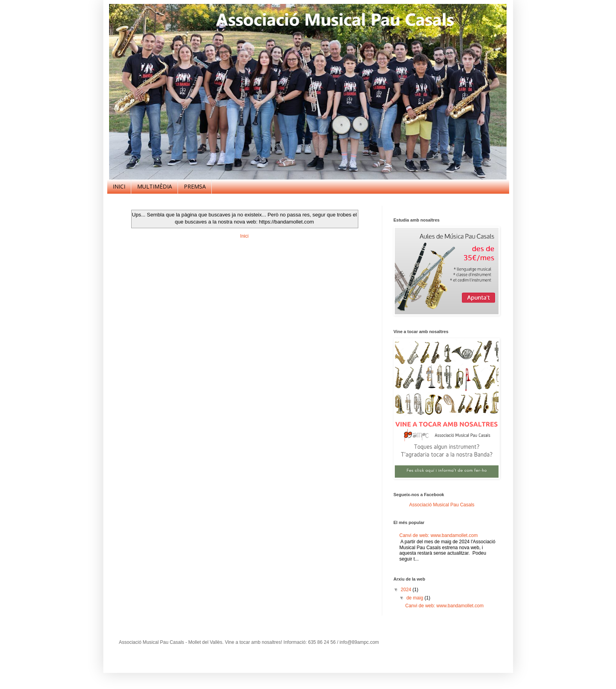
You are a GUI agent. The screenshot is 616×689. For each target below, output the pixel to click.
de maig (415, 598)
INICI (119, 186)
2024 (407, 590)
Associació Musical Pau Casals (442, 505)
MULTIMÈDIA (155, 186)
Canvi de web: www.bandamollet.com (439, 535)
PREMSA (195, 186)
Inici (244, 236)
